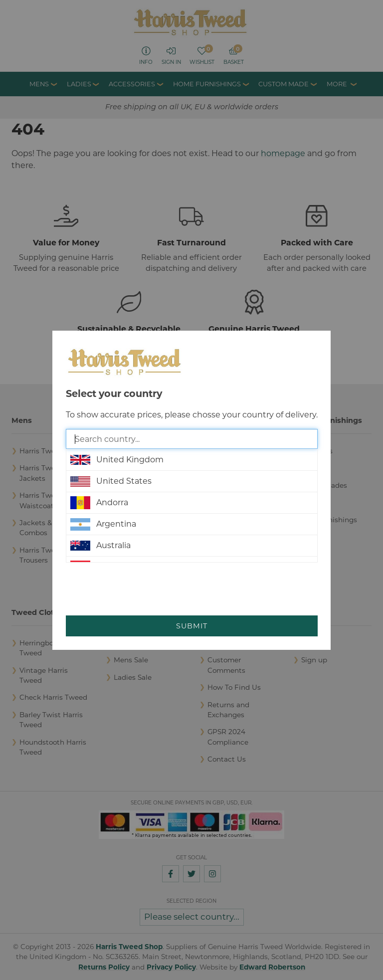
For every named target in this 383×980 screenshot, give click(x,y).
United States (111, 481)
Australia (100, 546)
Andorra (99, 503)
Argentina (103, 524)
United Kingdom (117, 460)
